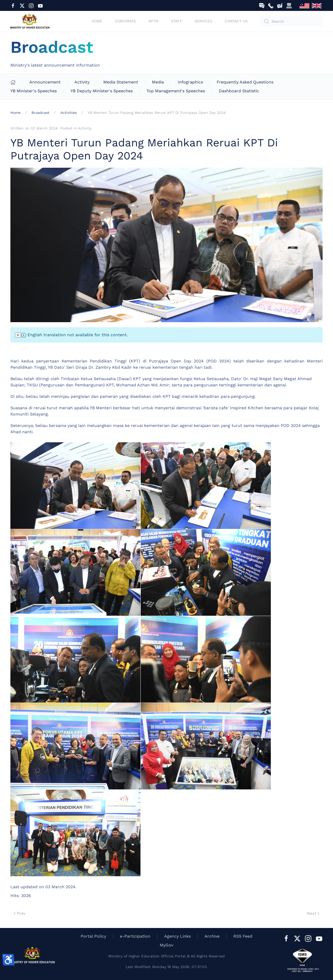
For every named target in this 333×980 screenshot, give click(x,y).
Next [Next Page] (313, 913)
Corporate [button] (125, 21)
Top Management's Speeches (176, 91)
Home (97, 21)
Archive (212, 936)
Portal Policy (93, 936)
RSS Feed (243, 936)
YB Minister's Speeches (34, 91)
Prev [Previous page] (20, 913)
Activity (82, 82)
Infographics (190, 82)
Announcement (45, 82)
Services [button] (203, 21)
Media (158, 82)
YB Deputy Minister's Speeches (102, 91)
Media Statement (121, 82)
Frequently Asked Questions (245, 82)
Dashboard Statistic (239, 91)
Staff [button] (177, 21)
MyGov (166, 945)
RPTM (153, 21)
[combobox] (291, 21)
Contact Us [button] (236, 21)
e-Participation (135, 936)
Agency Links (177, 936)
